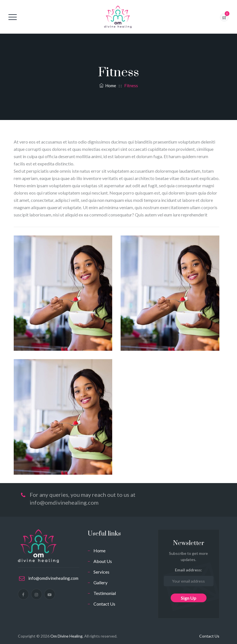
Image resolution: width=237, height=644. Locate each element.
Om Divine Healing (66, 636)
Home (108, 86)
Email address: (189, 577)
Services (101, 572)
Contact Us (104, 604)
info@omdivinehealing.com (53, 578)
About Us (103, 561)
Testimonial (105, 593)
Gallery (100, 582)
